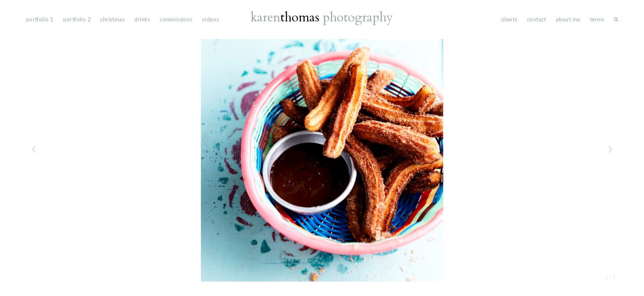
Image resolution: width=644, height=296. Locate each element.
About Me (568, 19)
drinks (142, 19)
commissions (176, 19)
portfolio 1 (40, 19)
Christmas (113, 19)
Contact (537, 19)
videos (210, 19)
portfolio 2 (77, 19)
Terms (597, 19)
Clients (509, 19)
